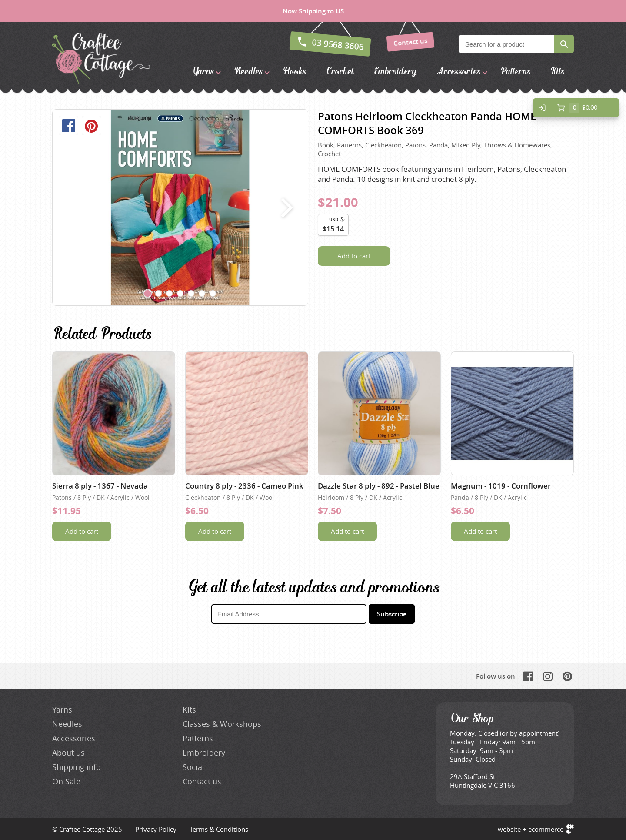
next (285, 207)
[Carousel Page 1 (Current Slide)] (147, 294)
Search (564, 44)
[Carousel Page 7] (213, 294)
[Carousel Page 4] (180, 294)
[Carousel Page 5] (191, 294)
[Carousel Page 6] (202, 294)
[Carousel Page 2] (159, 294)
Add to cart (354, 256)
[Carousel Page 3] (170, 294)
